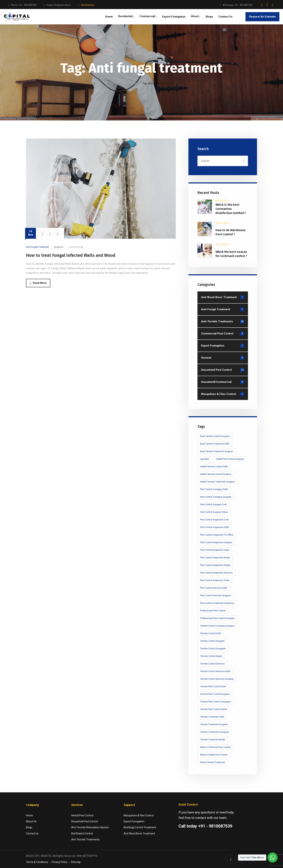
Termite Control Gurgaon (212, 641)
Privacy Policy (60, 862)
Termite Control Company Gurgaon (217, 626)
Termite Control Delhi (211, 633)
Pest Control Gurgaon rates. (214, 512)
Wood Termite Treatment (213, 762)
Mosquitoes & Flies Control (139, 815)
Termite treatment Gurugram (215, 732)
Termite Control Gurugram (213, 649)
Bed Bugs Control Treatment (140, 827)
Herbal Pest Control (82, 815)
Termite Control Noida (211, 656)
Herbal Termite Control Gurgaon (216, 474)
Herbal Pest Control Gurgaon (230, 459)
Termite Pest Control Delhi (213, 687)
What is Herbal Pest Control (214, 755)
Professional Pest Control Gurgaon (217, 618)
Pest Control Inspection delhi (215, 527)
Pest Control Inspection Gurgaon (216, 542)
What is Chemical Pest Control (215, 747)
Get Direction (87, 5)
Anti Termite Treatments (85, 839)
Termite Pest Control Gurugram (216, 702)
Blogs (29, 827)
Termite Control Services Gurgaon (217, 679)
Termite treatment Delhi (212, 717)
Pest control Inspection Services (216, 573)
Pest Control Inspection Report (215, 565)
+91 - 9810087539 (28, 5)
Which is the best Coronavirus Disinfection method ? (231, 209)
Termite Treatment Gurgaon (214, 724)
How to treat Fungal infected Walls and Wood (71, 255)
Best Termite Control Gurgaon (215, 436)
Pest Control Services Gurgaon (215, 596)
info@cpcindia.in (62, 5)
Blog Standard (130, 83)
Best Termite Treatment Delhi (215, 444)
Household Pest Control (85, 821)
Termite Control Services (212, 664)
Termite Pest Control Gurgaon (215, 694)
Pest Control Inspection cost (214, 520)
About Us (31, 821)
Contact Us (32, 834)
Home (113, 83)
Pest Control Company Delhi (214, 489)
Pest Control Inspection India (215, 550)
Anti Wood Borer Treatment (139, 834)
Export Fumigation (134, 821)
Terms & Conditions (37, 862)
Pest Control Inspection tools (215, 580)
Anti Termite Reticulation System (90, 827)
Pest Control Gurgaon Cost (213, 505)
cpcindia (204, 459)
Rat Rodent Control (82, 834)
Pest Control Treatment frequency (217, 603)
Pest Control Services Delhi (214, 588)
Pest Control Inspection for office (217, 535)
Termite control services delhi (215, 671)
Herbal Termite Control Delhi (214, 467)
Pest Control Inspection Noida (215, 558)
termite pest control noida (214, 709)
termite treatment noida (213, 740)
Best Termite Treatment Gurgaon (217, 451)
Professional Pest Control (213, 611)
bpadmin (59, 247)
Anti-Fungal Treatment (37, 247)
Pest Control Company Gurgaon (216, 497)
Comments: (75, 247)
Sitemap (76, 862)
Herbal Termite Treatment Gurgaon (217, 482)
